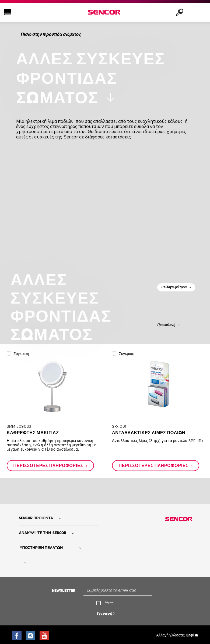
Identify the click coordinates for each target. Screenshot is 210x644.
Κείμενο (109, 602)
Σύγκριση (21, 354)
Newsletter (64, 591)
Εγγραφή (104, 613)
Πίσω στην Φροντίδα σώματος (51, 34)
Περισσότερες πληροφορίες (49, 466)
